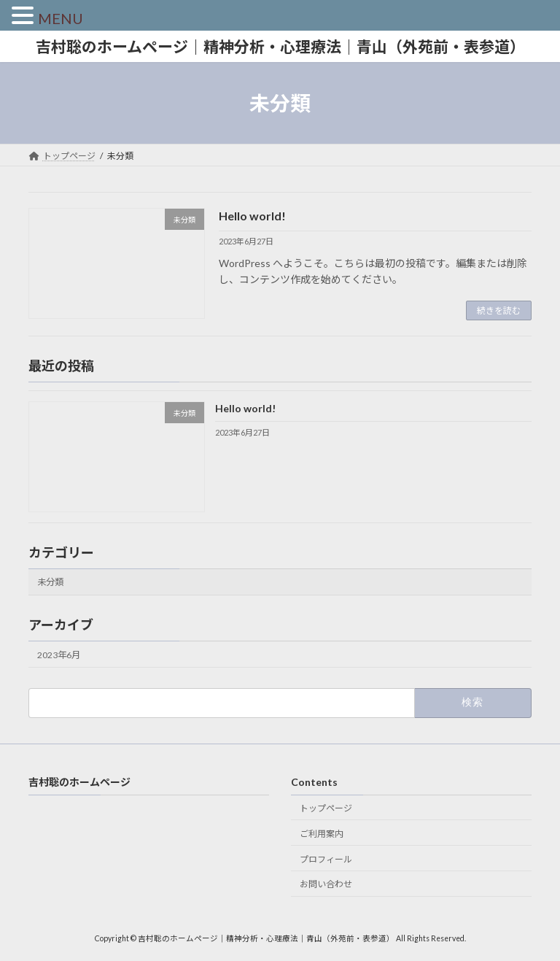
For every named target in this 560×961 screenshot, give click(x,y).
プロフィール (326, 859)
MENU (61, 18)
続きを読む (499, 310)
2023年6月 (59, 655)
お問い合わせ (326, 884)
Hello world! (252, 216)
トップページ (326, 808)
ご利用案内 (322, 834)
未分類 (50, 583)
